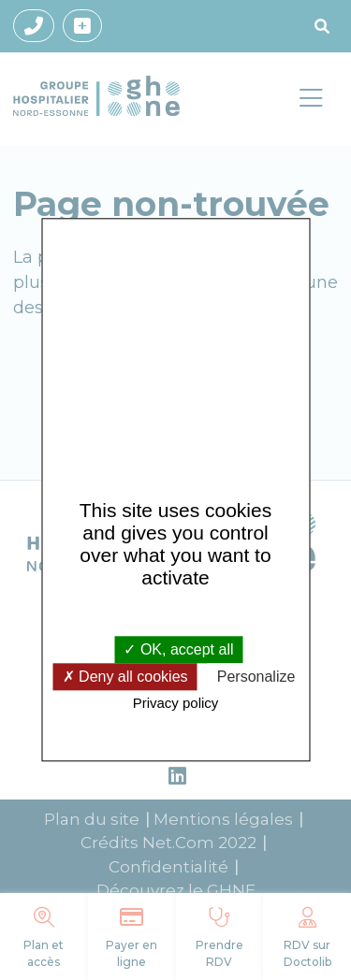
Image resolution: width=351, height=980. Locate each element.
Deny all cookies (125, 677)
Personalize (256, 677)
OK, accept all (178, 649)
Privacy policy (176, 703)
